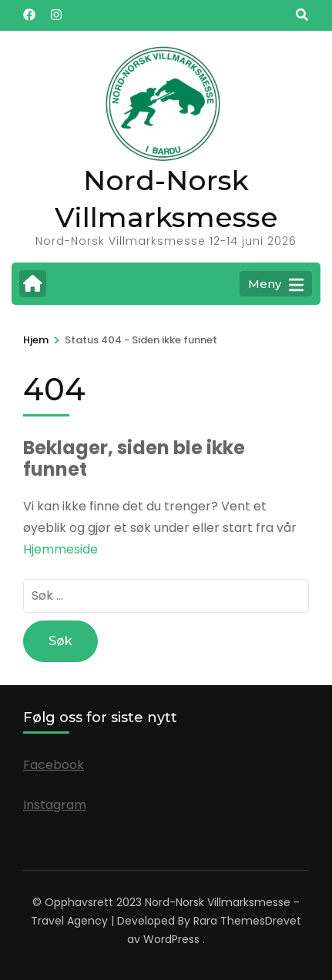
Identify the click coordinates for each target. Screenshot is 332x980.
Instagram (55, 805)
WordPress (171, 939)
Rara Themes (229, 921)
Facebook (54, 765)
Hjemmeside (60, 549)
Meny (276, 285)
